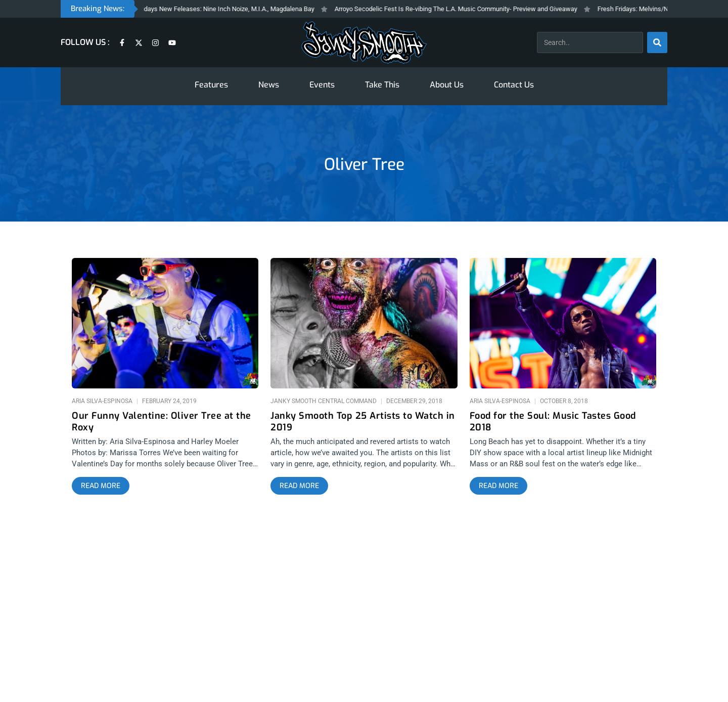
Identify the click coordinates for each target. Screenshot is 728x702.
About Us (447, 85)
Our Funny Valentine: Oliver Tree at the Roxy (162, 422)
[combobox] (590, 42)
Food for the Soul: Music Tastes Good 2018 (553, 422)
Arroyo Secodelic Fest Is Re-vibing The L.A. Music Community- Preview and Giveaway (465, 9)
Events (322, 85)
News (269, 85)
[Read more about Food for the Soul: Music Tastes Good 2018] (498, 486)
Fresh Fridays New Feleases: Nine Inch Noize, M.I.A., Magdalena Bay (226, 9)
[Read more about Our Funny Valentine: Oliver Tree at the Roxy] (101, 486)
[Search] (657, 42)
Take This (382, 85)
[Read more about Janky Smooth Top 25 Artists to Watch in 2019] (299, 486)
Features (211, 85)
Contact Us (514, 85)
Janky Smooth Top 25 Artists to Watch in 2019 (363, 422)
